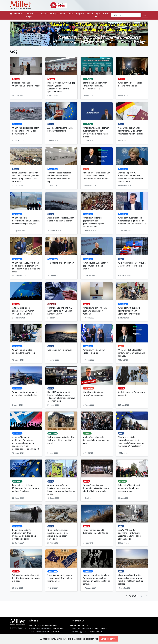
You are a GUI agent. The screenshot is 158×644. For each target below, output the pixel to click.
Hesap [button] (106, 15)
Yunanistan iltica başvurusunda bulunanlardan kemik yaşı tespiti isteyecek (26, 221)
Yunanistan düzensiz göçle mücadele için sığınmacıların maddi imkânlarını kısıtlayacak (132, 221)
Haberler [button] (18, 15)
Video (63, 14)
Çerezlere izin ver (109, 639)
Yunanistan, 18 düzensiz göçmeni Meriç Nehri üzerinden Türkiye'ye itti (129, 311)
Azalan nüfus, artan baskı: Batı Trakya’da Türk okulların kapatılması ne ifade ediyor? (97, 176)
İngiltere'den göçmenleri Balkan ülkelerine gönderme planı (96, 440)
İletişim (89, 14)
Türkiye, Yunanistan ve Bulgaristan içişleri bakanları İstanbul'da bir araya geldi (96, 488)
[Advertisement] (79, 609)
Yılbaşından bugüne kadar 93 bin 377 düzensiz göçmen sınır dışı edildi (26, 578)
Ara (145, 15)
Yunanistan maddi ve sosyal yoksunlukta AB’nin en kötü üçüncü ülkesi (60, 578)
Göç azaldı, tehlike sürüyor (60, 350)
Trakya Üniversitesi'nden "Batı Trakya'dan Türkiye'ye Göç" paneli (61, 440)
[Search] (126, 15)
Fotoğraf (54, 14)
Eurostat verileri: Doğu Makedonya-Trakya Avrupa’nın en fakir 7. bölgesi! (26, 488)
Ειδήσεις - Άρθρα (30, 15)
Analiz (70, 14)
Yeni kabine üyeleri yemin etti (61, 263)
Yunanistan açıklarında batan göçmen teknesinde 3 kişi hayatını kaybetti (26, 131)
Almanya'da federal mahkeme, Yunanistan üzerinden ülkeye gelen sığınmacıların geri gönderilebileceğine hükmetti (26, 443)
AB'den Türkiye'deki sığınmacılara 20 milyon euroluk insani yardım (23, 311)
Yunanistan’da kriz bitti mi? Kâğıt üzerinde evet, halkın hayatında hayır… (60, 311)
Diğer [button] (97, 15)
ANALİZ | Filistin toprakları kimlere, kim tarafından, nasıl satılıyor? (131, 353)
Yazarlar (45, 14)
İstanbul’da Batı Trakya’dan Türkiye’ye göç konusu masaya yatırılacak (95, 86)
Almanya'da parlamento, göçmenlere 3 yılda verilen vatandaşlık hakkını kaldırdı (130, 131)
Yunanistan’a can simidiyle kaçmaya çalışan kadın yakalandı (95, 311)
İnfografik (79, 14)
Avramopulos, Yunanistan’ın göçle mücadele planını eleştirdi (95, 266)
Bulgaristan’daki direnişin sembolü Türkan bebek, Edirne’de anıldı (129, 488)
